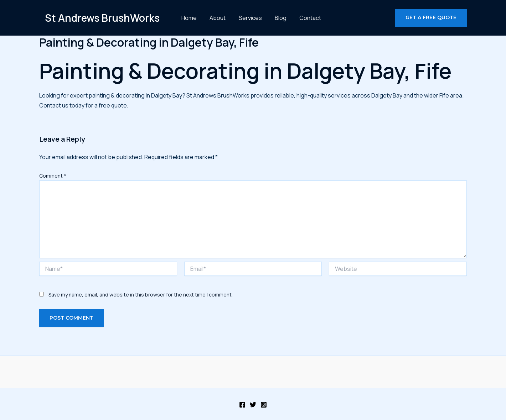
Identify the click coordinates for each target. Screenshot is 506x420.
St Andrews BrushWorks (102, 18)
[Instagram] (264, 405)
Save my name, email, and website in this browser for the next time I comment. (141, 295)
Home (191, 18)
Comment (53, 176)
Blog (275, 18)
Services (247, 18)
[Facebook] (242, 405)
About (217, 18)
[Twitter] (253, 405)
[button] (431, 18)
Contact (302, 18)
